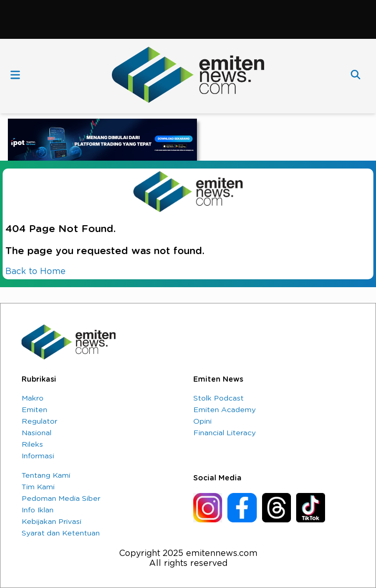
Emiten (34, 410)
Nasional (36, 433)
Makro (33, 398)
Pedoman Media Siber (61, 499)
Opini (202, 422)
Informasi (38, 456)
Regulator (39, 422)
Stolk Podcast (218, 398)
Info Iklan (38, 510)
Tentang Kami (46, 476)
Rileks (32, 445)
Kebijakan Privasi (51, 522)
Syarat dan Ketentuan (61, 533)
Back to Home (35, 271)
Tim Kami (38, 487)
